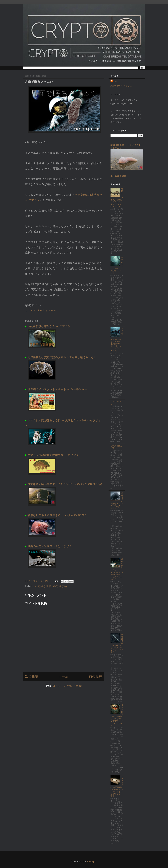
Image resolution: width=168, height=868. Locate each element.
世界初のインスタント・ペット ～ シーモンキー (57, 389)
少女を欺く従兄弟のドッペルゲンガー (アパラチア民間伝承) (65, 484)
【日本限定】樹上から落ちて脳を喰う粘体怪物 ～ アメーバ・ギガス (117, 715)
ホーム (64, 676)
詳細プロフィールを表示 (121, 86)
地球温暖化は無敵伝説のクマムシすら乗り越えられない (62, 357)
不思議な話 (60, 586)
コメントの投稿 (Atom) (67, 686)
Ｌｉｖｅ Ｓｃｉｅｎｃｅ (41, 310)
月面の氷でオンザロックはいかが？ (50, 546)
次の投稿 (32, 676)
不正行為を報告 (118, 176)
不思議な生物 (43, 586)
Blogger (92, 861)
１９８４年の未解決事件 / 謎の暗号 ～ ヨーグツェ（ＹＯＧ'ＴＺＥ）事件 (117, 786)
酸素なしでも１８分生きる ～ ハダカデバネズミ (57, 515)
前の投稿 (96, 676)
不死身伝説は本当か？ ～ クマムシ (49, 326)
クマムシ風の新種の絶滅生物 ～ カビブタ (53, 455)
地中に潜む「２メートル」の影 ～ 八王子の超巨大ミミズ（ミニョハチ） (117, 569)
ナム (115, 81)
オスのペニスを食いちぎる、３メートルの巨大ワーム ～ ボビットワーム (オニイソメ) (117, 339)
